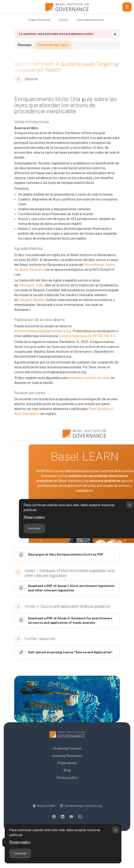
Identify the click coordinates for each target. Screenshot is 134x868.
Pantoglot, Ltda (31, 285)
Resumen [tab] (25, 45)
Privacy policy (20, 842)
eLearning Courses (67, 748)
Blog (67, 770)
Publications (67, 763)
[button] (18, 79)
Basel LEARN (46, 806)
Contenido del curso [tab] (53, 45)
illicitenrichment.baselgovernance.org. (43, 331)
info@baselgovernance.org (83, 806)
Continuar (20, 853)
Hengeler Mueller (32, 300)
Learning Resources (67, 756)
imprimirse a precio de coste (90, 378)
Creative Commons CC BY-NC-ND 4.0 (87, 336)
